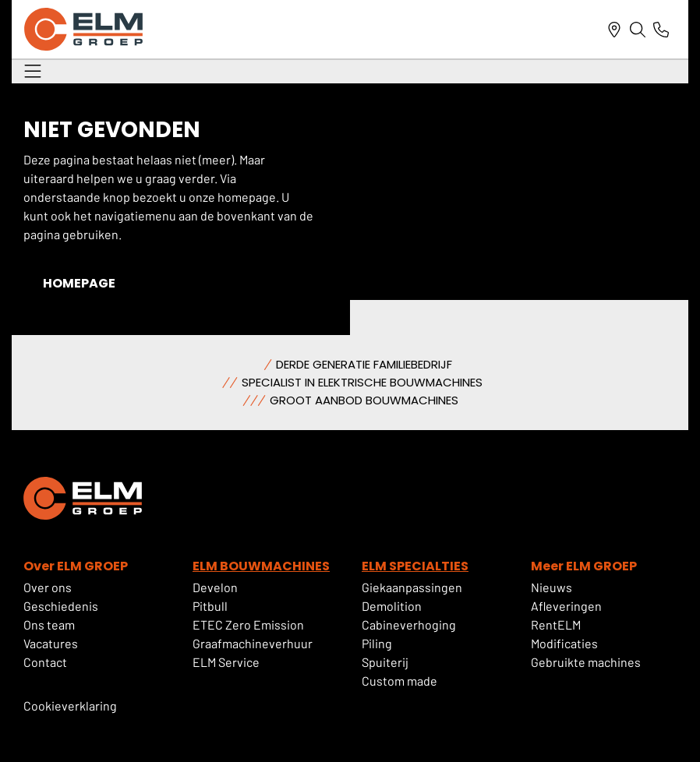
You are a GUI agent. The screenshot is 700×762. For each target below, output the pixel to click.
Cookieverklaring (70, 706)
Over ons (48, 587)
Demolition (392, 606)
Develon (215, 587)
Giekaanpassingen (412, 587)
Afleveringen (566, 606)
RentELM (556, 624)
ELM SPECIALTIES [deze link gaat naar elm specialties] (415, 566)
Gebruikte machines (586, 662)
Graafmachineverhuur (253, 643)
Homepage (79, 283)
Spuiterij (385, 662)
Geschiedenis (61, 606)
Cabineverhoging (409, 624)
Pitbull (210, 606)
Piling (377, 643)
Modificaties (564, 643)
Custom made (399, 681)
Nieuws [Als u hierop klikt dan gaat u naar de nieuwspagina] (552, 587)
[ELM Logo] (83, 29)
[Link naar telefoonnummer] (661, 30)
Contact (45, 662)
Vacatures (51, 643)
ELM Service (226, 662)
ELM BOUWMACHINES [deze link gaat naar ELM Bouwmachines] (261, 566)
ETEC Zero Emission (248, 624)
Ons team (49, 624)
